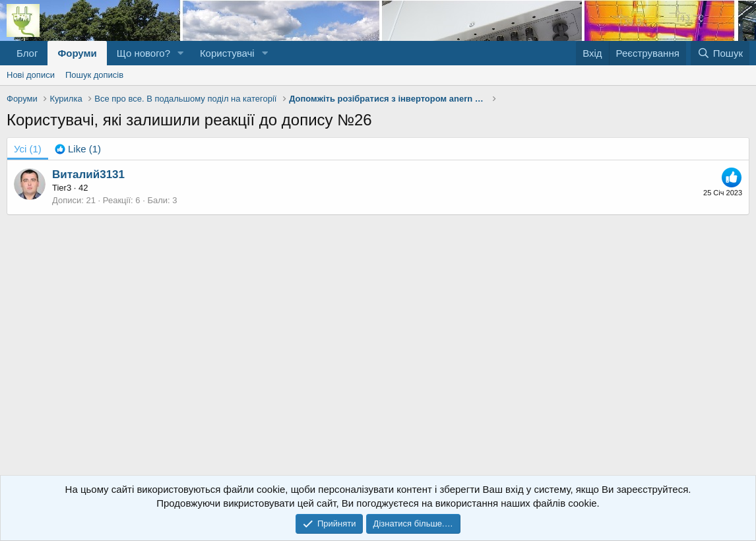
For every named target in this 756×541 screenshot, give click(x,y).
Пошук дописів (94, 75)
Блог (27, 53)
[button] (181, 53)
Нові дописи (31, 75)
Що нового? (143, 53)
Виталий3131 (88, 175)
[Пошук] (720, 53)
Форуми (77, 53)
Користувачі (227, 53)
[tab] (78, 149)
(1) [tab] (28, 149)
